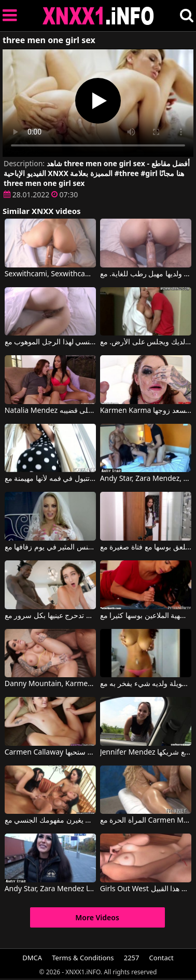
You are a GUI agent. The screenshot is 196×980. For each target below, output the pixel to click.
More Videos (97, 917)
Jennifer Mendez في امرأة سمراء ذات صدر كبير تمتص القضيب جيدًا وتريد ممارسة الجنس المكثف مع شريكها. (146, 753)
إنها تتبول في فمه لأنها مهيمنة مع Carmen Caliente (51, 479)
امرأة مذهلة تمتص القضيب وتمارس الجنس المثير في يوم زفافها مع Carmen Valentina (51, 547)
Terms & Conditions (83, 958)
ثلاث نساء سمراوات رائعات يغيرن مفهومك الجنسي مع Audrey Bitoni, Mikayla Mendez (51, 821)
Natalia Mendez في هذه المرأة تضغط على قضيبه (51, 411)
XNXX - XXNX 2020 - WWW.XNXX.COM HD (99, 16)
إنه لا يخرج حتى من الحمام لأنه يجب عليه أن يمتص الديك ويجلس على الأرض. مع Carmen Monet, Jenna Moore (146, 342)
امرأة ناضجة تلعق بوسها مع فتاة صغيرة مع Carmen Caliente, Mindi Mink (146, 547)
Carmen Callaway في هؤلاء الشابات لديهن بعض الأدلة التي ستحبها (51, 753)
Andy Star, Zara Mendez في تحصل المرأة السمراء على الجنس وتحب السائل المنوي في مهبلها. (51, 889)
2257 (132, 958)
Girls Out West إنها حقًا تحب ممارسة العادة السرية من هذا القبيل (146, 889)
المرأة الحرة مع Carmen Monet (146, 821)
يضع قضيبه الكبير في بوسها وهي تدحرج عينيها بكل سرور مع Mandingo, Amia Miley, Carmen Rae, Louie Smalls (51, 616)
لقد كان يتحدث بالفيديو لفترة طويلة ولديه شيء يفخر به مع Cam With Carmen (146, 684)
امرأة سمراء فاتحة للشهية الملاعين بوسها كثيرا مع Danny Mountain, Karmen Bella (146, 616)
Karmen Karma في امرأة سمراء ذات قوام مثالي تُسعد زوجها (146, 411)
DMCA (32, 958)
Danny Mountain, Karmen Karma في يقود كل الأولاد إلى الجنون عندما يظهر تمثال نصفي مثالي (51, 684)
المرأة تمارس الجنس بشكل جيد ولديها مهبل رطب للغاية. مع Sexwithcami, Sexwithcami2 (146, 274)
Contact (162, 958)
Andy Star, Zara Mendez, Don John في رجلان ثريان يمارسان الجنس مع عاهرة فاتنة (146, 479)
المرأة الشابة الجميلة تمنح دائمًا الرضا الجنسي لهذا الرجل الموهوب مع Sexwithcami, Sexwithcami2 (51, 342)
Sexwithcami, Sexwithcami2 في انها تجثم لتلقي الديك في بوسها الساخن (51, 274)
